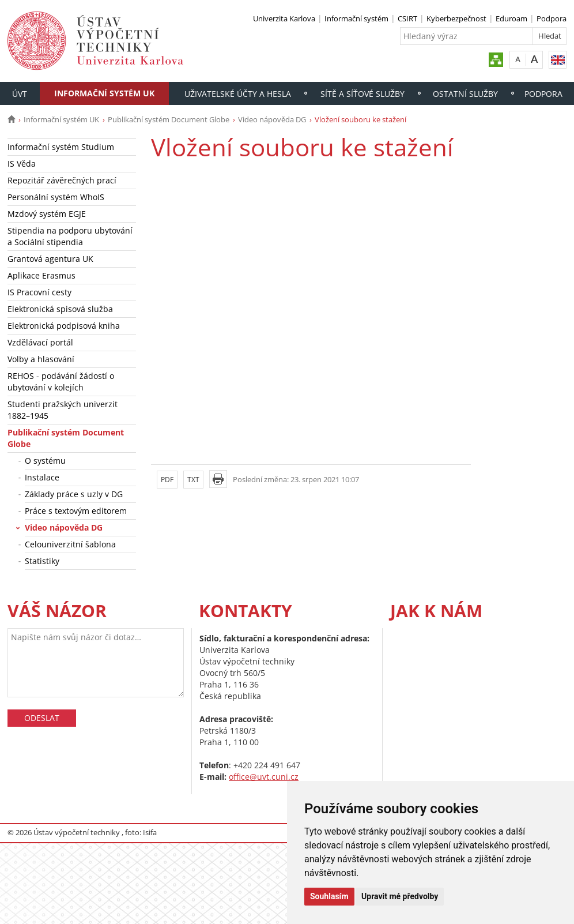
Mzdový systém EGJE (47, 214)
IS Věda (22, 164)
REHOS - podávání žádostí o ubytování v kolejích (61, 382)
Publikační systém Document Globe (169, 119)
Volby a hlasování (41, 359)
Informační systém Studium (61, 147)
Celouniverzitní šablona (70, 544)
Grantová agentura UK (50, 259)
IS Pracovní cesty (39, 292)
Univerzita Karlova (284, 18)
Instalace (42, 477)
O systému (45, 461)
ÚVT (20, 94)
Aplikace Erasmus (41, 275)
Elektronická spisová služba (60, 309)
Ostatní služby (465, 94)
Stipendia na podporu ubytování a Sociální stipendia (70, 236)
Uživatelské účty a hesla (238, 94)
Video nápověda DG (272, 119)
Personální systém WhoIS (56, 197)
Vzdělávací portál (40, 342)
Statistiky (42, 561)
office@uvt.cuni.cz (264, 777)
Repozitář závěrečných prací (62, 180)
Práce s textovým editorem (76, 511)
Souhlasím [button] (329, 896)
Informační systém (356, 18)
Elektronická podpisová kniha (64, 326)
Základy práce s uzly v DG (74, 494)
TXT (193, 480)
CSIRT (407, 18)
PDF (167, 480)
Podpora (552, 18)
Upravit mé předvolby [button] (400, 896)
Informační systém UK (104, 93)
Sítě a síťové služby (362, 94)
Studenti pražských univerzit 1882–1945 (63, 410)
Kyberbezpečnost (456, 18)
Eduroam (511, 18)
